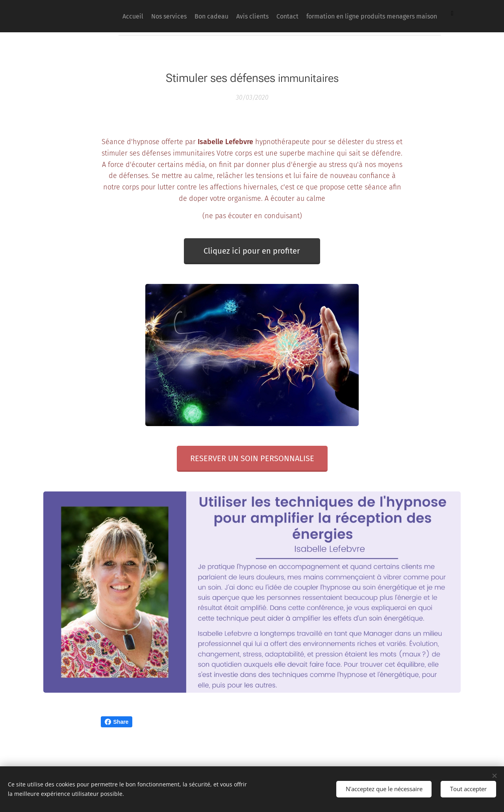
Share (117, 722)
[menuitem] (213, 16)
